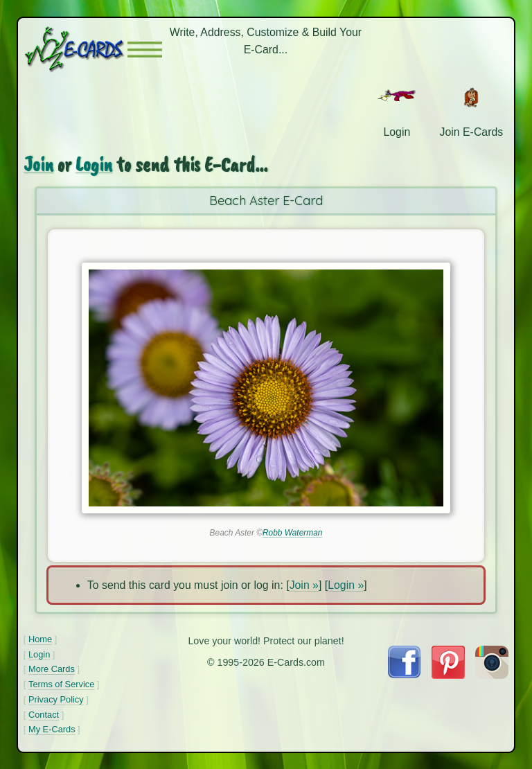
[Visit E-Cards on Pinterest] (448, 675)
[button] (145, 50)
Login (94, 165)
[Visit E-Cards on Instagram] (492, 675)
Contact (44, 715)
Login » (346, 585)
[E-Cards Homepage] (76, 50)
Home (40, 639)
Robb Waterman (292, 533)
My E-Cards (52, 729)
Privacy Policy (56, 699)
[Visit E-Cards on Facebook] (404, 674)
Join (38, 165)
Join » (304, 585)
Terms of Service (61, 684)
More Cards (52, 669)
